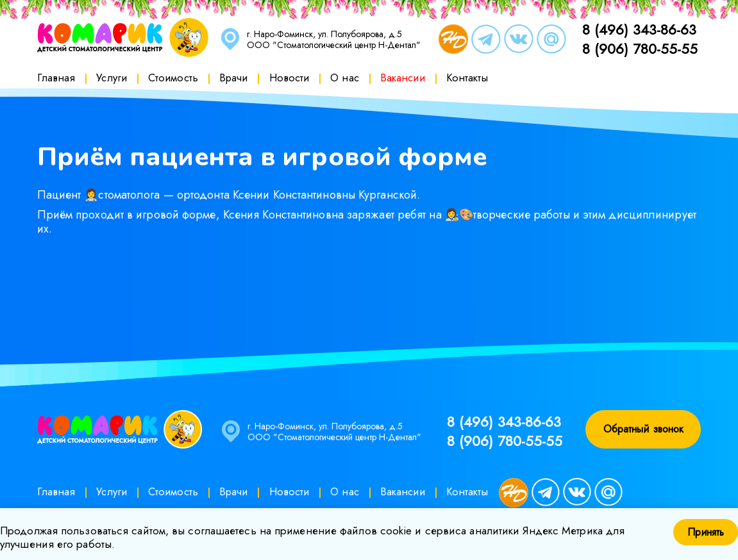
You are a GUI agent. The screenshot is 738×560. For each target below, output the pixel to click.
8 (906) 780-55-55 (640, 49)
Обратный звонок (644, 429)
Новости (289, 78)
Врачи (234, 78)
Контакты (467, 78)
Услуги (112, 78)
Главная (56, 78)
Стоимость (173, 78)
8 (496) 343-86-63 (639, 29)
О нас (345, 78)
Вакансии (403, 78)
